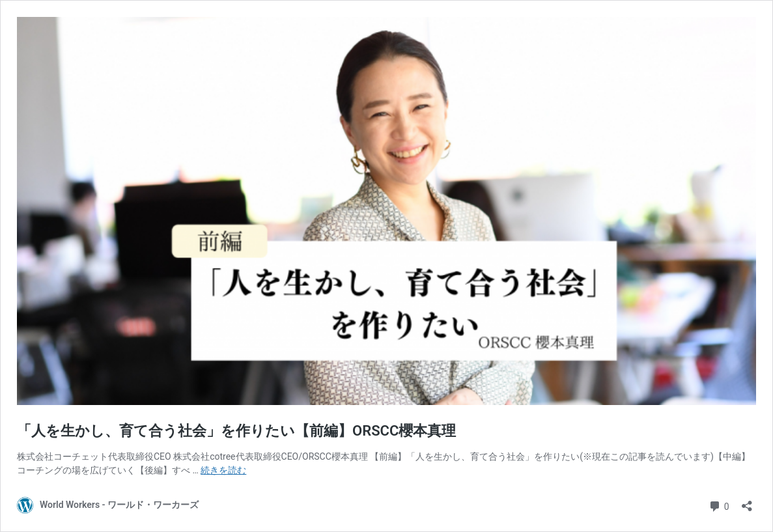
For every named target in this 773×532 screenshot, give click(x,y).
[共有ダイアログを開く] (747, 502)
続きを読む (223, 470)
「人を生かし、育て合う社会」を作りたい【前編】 (236, 431)
